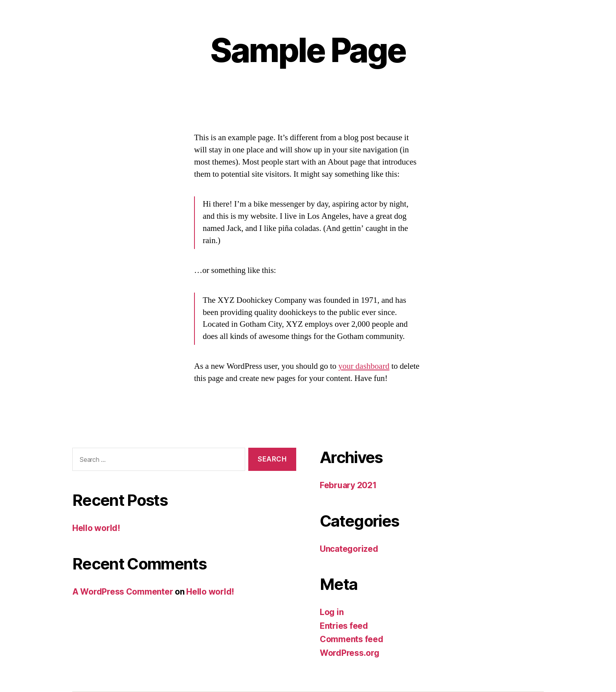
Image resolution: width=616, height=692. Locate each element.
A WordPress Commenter (123, 592)
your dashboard (364, 366)
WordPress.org (350, 653)
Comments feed (352, 639)
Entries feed (344, 626)
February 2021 (348, 485)
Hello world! (96, 528)
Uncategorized (349, 549)
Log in (332, 612)
